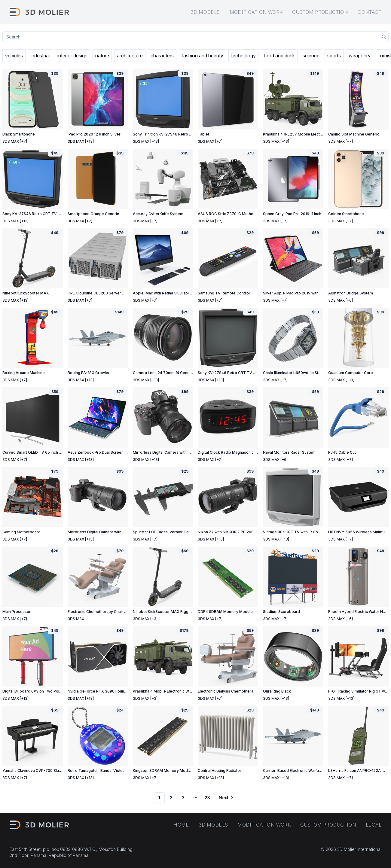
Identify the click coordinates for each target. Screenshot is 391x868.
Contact (370, 12)
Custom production (320, 12)
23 (207, 798)
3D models (205, 12)
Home (181, 825)
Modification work (256, 12)
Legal (374, 825)
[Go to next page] (226, 798)
